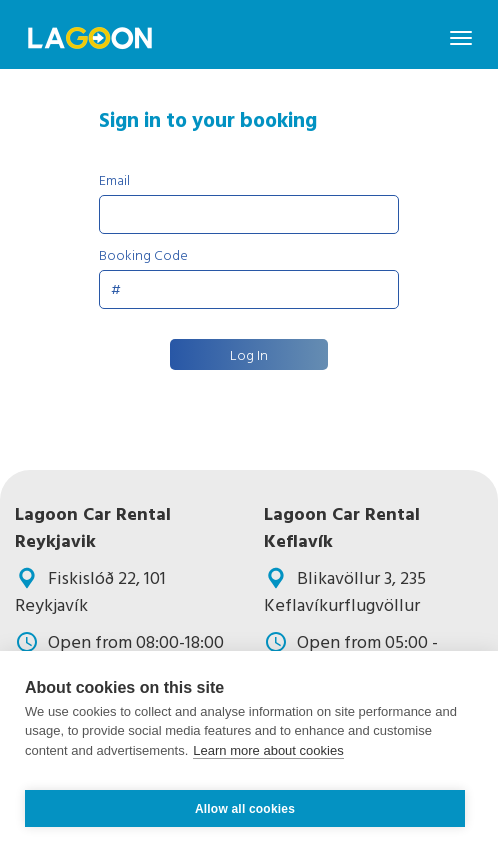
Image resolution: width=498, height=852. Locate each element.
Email (114, 179)
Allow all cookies (245, 809)
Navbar (90, 38)
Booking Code (143, 254)
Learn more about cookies (268, 750)
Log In (249, 354)
